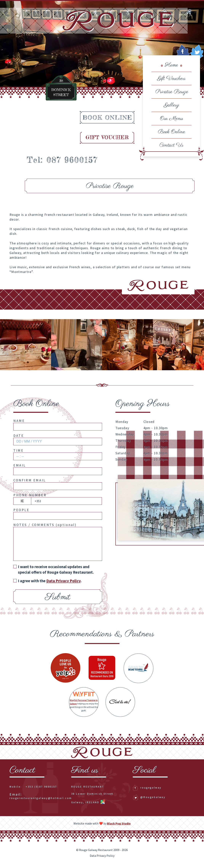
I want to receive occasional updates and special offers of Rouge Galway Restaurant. (54, 573)
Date (19, 439)
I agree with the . (47, 585)
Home (172, 65)
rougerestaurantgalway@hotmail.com (41, 800)
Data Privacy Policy (102, 860)
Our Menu (172, 118)
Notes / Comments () (45, 529)
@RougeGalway (149, 801)
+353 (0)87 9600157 (41, 791)
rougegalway (147, 792)
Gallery (172, 105)
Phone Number (30, 499)
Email (20, 469)
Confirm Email (30, 484)
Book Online (172, 132)
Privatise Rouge (171, 92)
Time (18, 454)
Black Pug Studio (119, 827)
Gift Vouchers (171, 78)
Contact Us (171, 145)
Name (19, 424)
